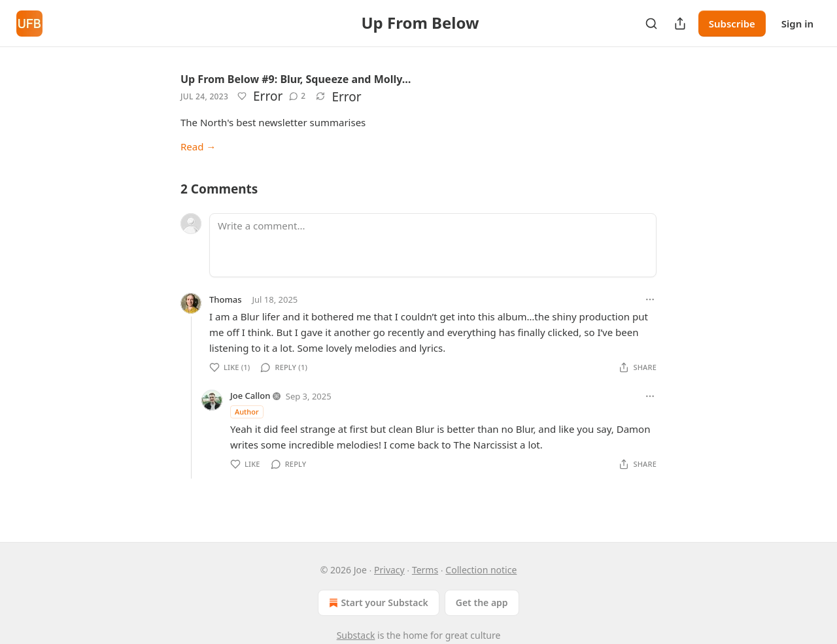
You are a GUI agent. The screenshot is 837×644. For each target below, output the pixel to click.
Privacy (389, 570)
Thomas (225, 299)
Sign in (797, 24)
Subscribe (732, 24)
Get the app (482, 602)
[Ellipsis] (650, 299)
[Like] (242, 96)
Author (247, 412)
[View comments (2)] (297, 96)
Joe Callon (250, 396)
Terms (425, 570)
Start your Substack (377, 603)
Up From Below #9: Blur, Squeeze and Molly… (296, 79)
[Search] (651, 24)
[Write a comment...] (433, 245)
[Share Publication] (680, 24)
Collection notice (481, 570)
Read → (198, 146)
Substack (356, 635)
